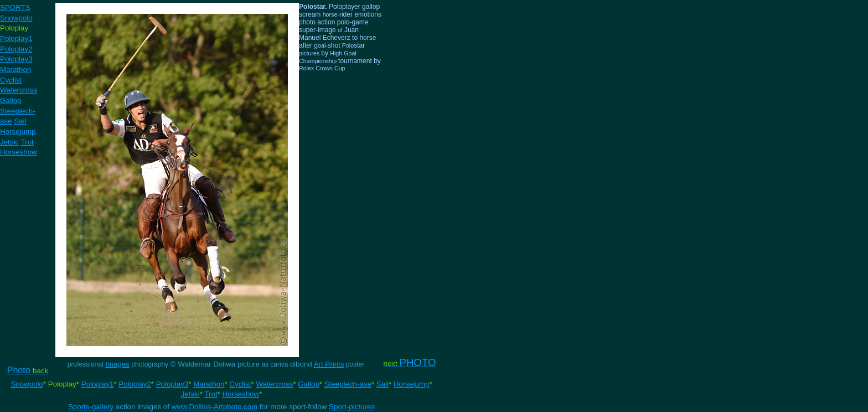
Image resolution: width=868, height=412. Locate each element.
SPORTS (15, 7)
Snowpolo (16, 18)
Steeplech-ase (348, 384)
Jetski (9, 142)
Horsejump (18, 132)
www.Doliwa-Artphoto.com (215, 407)
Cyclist (11, 80)
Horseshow (19, 152)
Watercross (19, 90)
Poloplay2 (16, 49)
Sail (20, 121)
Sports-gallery (91, 407)
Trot (27, 142)
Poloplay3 (16, 59)
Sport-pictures (352, 407)
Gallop (11, 101)
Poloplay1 (16, 38)
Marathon (15, 69)
